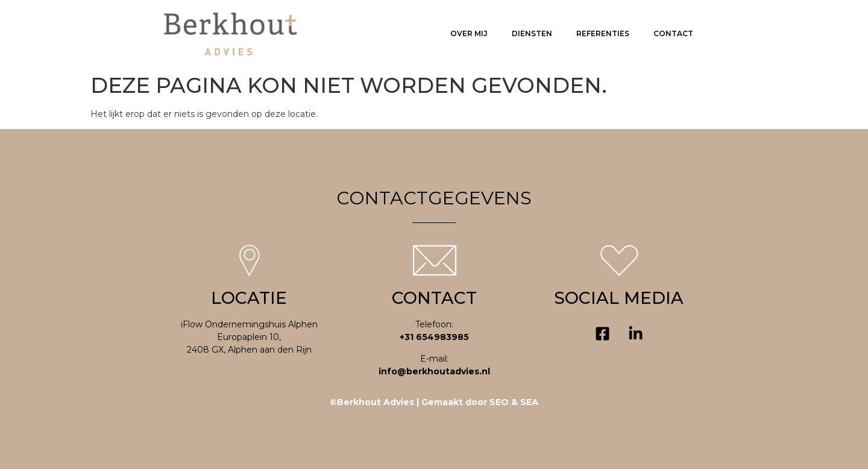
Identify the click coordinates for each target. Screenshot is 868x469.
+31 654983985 (434, 337)
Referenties (603, 33)
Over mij (469, 33)
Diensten (532, 33)
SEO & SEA (514, 402)
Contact (673, 33)
